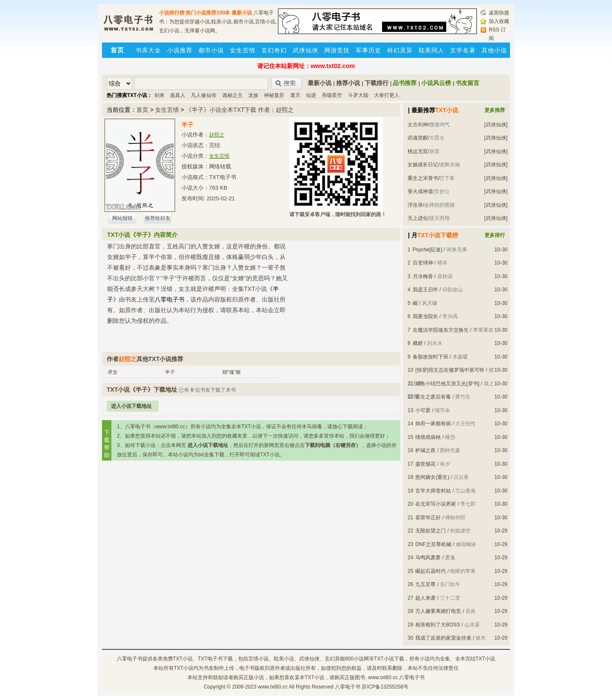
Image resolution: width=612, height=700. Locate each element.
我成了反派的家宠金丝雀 (443, 638)
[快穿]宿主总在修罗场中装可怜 (450, 370)
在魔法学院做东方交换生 (441, 330)
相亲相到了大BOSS (438, 625)
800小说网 (357, 659)
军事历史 (368, 50)
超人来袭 (425, 598)
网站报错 (122, 218)
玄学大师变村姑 (433, 491)
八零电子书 (130, 659)
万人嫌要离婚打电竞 (438, 611)
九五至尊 (425, 584)
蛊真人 (178, 95)
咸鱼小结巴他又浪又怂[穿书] (447, 384)
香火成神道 (420, 191)
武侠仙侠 (306, 50)
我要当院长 (425, 316)
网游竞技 (337, 50)
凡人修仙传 (204, 95)
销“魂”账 (232, 372)
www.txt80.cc (273, 687)
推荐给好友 (158, 218)
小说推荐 (180, 50)
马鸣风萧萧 (428, 558)
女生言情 (243, 50)
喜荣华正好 (428, 518)
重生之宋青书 (423, 178)
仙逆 (311, 95)
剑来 (159, 95)
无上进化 (418, 218)
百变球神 (423, 263)
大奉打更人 (387, 95)
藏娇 (418, 343)
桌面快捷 (499, 13)
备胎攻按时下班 (431, 357)
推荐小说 (348, 83)
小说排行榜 (172, 13)
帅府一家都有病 (433, 424)
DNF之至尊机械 (433, 544)
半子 (170, 372)
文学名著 (463, 50)
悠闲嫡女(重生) (432, 477)
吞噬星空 (332, 95)
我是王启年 (425, 290)
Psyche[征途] (428, 250)
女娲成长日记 (423, 165)
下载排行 (377, 83)
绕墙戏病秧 (428, 437)
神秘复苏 (274, 95)
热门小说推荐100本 (208, 13)
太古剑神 (418, 125)
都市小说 (211, 50)
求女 (113, 372)
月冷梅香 (423, 276)
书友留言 (467, 83)
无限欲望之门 (431, 531)
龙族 (253, 95)
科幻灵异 (400, 50)
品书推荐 (405, 83)
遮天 (295, 95)
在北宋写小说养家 (436, 504)
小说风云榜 (436, 83)
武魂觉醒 (418, 138)
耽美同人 (431, 50)
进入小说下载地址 (131, 406)
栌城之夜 (425, 450)
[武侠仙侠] (496, 125)
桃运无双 (418, 151)
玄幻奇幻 (274, 50)
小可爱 (423, 410)
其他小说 (494, 50)
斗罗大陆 (358, 95)
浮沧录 (415, 205)
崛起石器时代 (431, 571)
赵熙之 (217, 135)
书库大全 (148, 50)
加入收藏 (499, 21)
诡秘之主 (232, 95)
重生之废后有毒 (433, 397)
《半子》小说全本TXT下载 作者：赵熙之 (240, 110)
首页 (142, 110)
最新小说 (242, 13)
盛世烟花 (425, 464)
